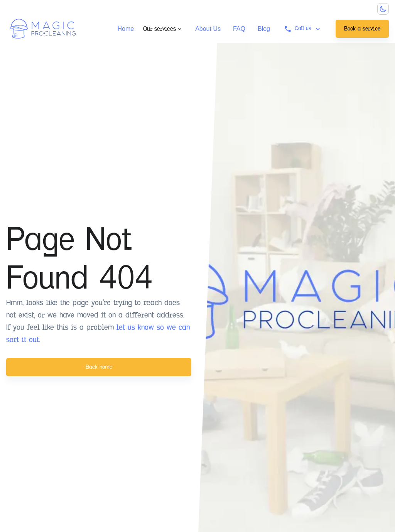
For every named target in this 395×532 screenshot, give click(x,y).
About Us (208, 29)
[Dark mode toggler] (383, 9)
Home (126, 29)
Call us (303, 29)
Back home (99, 367)
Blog (264, 29)
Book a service (362, 29)
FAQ (239, 29)
